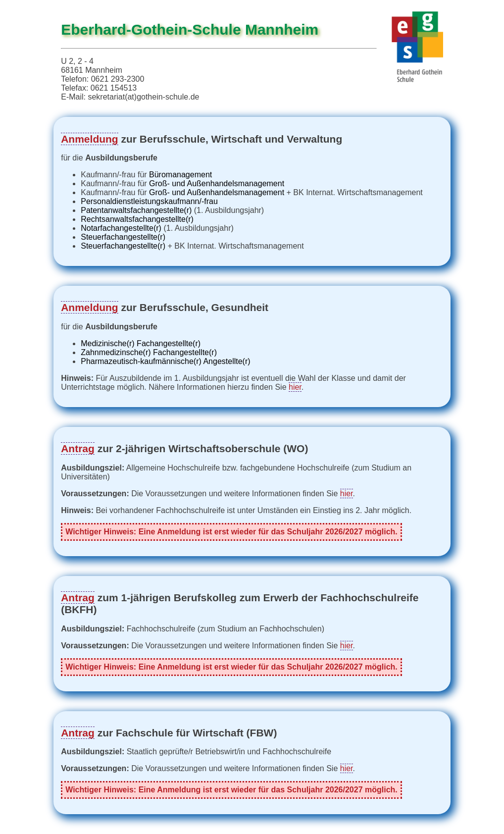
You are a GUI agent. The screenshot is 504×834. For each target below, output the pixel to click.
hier (295, 387)
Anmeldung (90, 139)
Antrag (78, 448)
